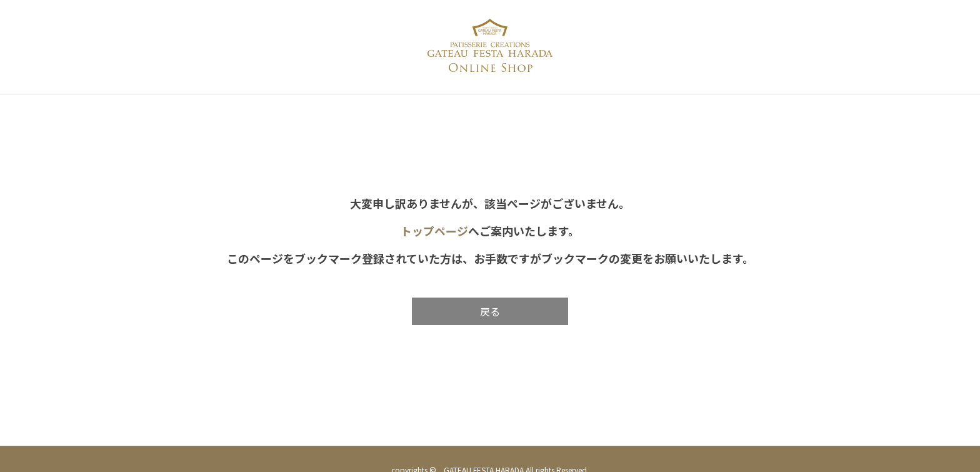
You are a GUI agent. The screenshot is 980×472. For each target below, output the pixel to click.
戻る (490, 311)
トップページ (434, 231)
